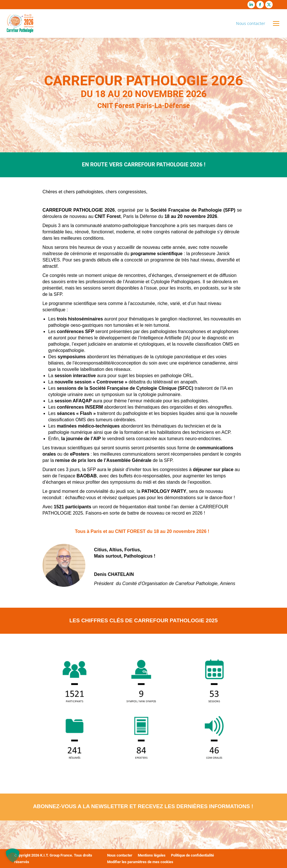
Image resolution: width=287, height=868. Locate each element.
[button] (13, 855)
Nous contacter (251, 23)
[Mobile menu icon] (276, 23)
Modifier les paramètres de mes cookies (140, 862)
